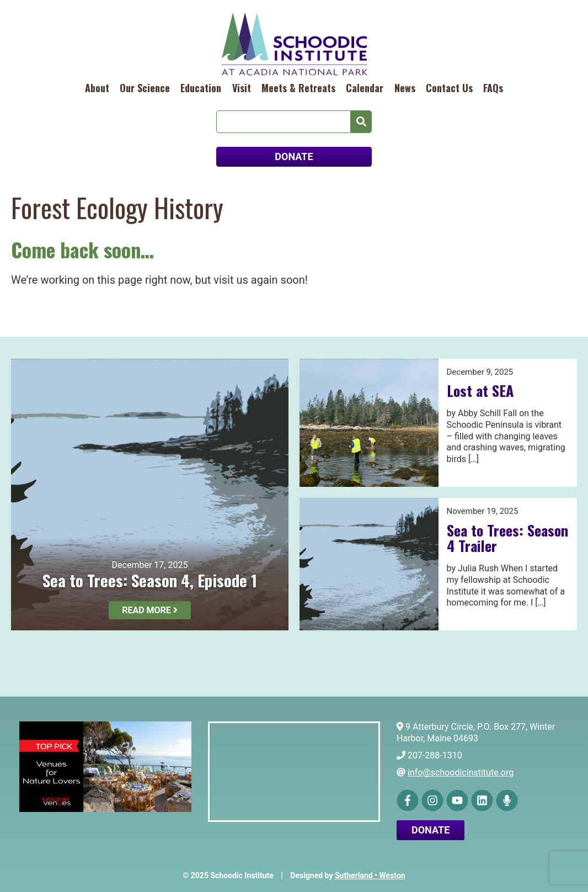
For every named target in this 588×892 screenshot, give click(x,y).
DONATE (294, 156)
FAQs (493, 88)
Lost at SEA (480, 391)
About (97, 88)
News (405, 88)
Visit (242, 88)
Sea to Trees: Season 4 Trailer (507, 538)
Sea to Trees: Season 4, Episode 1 (150, 580)
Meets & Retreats (298, 88)
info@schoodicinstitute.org (461, 772)
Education (201, 88)
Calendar (365, 88)
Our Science (145, 88)
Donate (431, 830)
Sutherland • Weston (370, 875)
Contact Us (449, 88)
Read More (150, 610)
